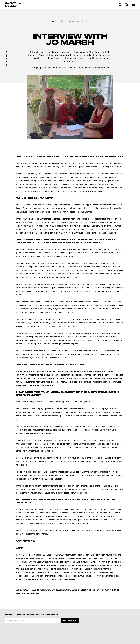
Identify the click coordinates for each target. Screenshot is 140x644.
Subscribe (70, 620)
